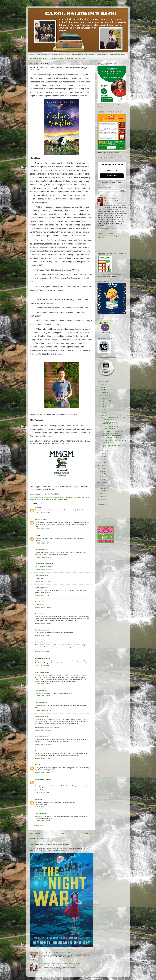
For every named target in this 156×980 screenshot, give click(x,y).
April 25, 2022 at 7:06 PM (43, 758)
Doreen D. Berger (41, 779)
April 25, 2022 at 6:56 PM (43, 730)
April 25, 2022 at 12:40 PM (43, 595)
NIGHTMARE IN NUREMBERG (83, 55)
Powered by (112, 182)
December (105, 392)
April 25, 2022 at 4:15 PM (43, 684)
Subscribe (112, 176)
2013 (102, 482)
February (105, 453)
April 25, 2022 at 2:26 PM (43, 636)
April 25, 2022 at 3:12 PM (43, 666)
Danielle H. (39, 519)
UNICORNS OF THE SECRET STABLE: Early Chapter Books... (112, 437)
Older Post (88, 834)
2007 (102, 499)
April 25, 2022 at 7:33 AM (43, 513)
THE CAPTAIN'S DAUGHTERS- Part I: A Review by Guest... (113, 428)
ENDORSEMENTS (117, 55)
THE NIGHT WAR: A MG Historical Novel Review (49, 844)
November (105, 395)
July (103, 407)
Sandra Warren (40, 642)
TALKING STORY (57, 58)
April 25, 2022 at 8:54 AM (43, 529)
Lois (36, 507)
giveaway (33, 499)
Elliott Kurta (85, 497)
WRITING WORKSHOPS (76, 58)
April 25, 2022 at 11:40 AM (43, 569)
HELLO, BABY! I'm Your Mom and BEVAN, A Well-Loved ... (112, 432)
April (103, 415)
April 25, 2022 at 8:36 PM (43, 772)
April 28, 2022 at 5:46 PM (43, 821)
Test (36, 535)
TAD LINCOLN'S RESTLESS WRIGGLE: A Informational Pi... (112, 423)
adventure (38, 497)
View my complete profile (106, 228)
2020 (102, 463)
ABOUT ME (102, 55)
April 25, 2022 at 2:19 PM (43, 623)
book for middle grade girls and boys (59, 497)
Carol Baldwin (40, 549)
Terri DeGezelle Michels (43, 564)
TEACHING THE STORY (38, 58)
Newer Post (35, 834)
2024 (102, 384)
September (105, 401)
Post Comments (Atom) (46, 838)
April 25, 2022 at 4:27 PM (43, 710)
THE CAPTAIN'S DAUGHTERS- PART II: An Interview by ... (114, 418)
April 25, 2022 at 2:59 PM (43, 652)
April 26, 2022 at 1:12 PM (43, 793)
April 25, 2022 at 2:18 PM (43, 607)
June (103, 409)
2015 (102, 477)
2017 (102, 471)
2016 (102, 474)
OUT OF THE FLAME (60, 55)
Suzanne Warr (40, 717)
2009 (102, 494)
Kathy (37, 799)
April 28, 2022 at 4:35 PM (43, 807)
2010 (102, 491)
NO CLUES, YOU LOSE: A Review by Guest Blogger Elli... (113, 441)
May (103, 412)
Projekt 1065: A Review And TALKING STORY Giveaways (57, 953)
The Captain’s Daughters (43, 75)
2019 (102, 465)
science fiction (49, 499)
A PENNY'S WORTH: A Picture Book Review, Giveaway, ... (113, 446)
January (104, 456)
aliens (44, 497)
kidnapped (40, 499)
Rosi (36, 751)
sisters (66, 499)
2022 (102, 390)
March (104, 450)
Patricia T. (38, 614)
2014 (102, 480)
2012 (102, 485)
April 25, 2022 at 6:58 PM (43, 744)
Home (32, 55)
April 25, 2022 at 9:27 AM (43, 543)
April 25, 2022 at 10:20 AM (43, 557)
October (104, 398)
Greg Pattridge (36, 489)
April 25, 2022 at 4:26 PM (43, 696)
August (104, 404)
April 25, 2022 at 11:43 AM (43, 581)
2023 (102, 387)
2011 (102, 488)
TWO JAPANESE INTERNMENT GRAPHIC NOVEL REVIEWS (59, 964)
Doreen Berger (43, 247)
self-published (59, 499)
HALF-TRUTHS (43, 55)
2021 (102, 460)
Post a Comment (38, 825)
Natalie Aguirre (40, 588)
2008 (102, 497)
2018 (102, 468)
